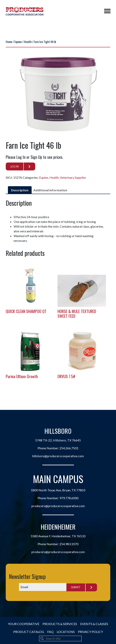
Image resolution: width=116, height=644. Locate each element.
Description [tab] (20, 190)
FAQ (50, 632)
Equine (18, 42)
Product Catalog (29, 632)
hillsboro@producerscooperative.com (58, 457)
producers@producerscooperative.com (58, 506)
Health (28, 42)
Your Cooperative (24, 624)
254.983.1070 (69, 545)
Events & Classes (94, 624)
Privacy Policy (90, 632)
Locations (66, 632)
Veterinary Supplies (73, 177)
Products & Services (60, 624)
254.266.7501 (69, 449)
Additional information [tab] (50, 190)
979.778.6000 (69, 499)
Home (9, 42)
